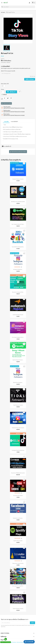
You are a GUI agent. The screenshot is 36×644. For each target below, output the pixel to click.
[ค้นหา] (18, 7)
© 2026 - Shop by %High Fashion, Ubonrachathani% (13, 642)
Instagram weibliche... (18, 269)
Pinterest (11, 99)
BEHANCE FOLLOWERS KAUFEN (18, 202)
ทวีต (8, 99)
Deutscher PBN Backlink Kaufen (18, 473)
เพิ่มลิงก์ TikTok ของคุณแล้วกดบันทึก (8, 71)
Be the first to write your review (18, 152)
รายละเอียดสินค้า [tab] (14, 122)
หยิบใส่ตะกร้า (11, 92)
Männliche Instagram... (18, 382)
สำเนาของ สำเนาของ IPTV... (18, 586)
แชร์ (5, 99)
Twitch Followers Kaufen (18, 609)
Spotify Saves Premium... (18, 360)
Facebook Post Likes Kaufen (18, 428)
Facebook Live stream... (18, 518)
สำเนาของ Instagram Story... (18, 337)
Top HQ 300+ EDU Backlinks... (18, 247)
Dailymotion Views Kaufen (18, 563)
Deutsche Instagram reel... (18, 292)
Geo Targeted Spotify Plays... (18, 224)
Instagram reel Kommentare (18, 450)
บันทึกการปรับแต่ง (30, 79)
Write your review (6, 103)
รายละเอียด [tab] (6, 122)
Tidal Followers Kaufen (18, 405)
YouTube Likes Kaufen (18, 496)
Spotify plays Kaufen (18, 541)
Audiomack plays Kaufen (18, 315)
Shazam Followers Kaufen (18, 179)
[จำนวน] (2, 92)
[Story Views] (4, 86)
